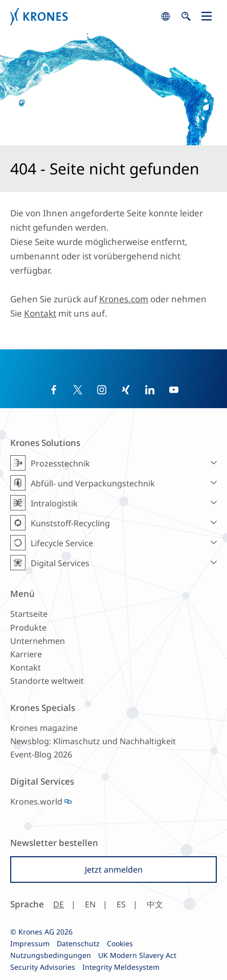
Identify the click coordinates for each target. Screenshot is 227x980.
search (166, 16)
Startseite (29, 614)
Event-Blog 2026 (41, 754)
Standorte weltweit (47, 681)
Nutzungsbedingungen (51, 955)
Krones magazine (44, 728)
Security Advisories (43, 967)
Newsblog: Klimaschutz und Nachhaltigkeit (93, 741)
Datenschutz (78, 943)
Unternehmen (38, 641)
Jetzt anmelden (114, 870)
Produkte (28, 628)
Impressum (30, 943)
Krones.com (124, 299)
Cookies (120, 943)
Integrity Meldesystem (121, 967)
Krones (83, 16)
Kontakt (40, 313)
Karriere (26, 654)
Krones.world (36, 801)
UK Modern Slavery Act (137, 955)
